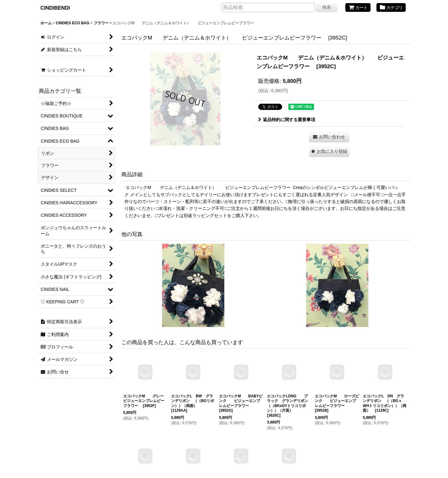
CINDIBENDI (55, 8)
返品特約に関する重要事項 (287, 120)
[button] (329, 151)
